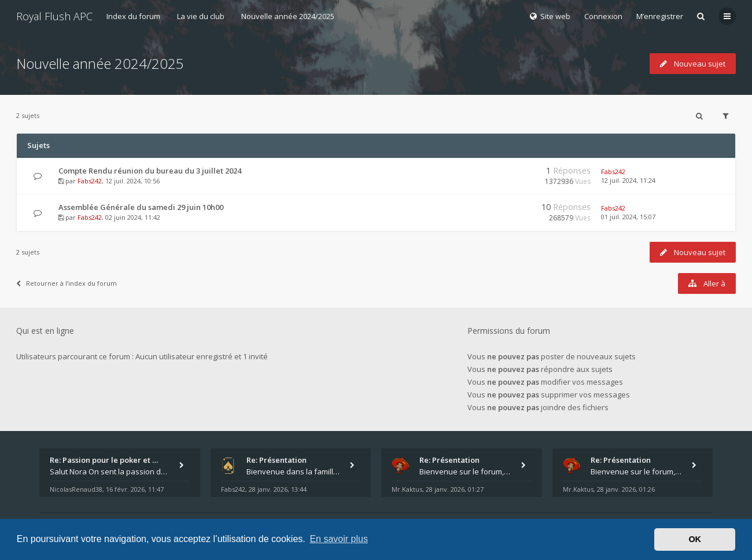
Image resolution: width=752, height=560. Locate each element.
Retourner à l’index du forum (67, 283)
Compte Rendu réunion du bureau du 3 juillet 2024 (150, 171)
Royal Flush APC (54, 16)
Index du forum (133, 16)
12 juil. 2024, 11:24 (628, 180)
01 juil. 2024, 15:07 (628, 217)
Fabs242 (90, 181)
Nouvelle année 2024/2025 (288, 16)
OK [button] (695, 539)
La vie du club (201, 16)
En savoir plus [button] (339, 539)
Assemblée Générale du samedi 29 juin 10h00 (141, 207)
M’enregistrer (660, 16)
